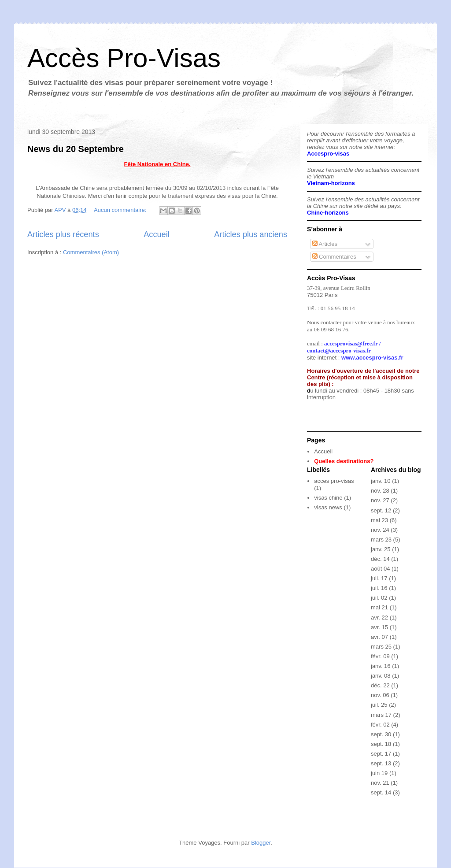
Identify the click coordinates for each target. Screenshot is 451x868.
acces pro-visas (334, 481)
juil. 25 (379, 705)
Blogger (261, 843)
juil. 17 (379, 578)
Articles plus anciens (251, 234)
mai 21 (379, 607)
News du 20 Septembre (76, 149)
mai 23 (379, 520)
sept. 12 (381, 510)
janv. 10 (381, 481)
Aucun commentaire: (121, 210)
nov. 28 (380, 491)
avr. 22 (379, 618)
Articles (325, 244)
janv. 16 (381, 666)
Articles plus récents (63, 234)
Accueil (157, 234)
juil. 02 (379, 598)
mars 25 (381, 647)
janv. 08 (381, 676)
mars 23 (381, 540)
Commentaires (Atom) (91, 252)
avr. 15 (379, 627)
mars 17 (381, 715)
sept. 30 (381, 734)
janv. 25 (381, 549)
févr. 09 (380, 656)
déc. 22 (380, 685)
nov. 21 (380, 783)
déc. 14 (380, 559)
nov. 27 (380, 500)
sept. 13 (381, 763)
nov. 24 (380, 530)
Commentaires (334, 257)
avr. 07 (379, 637)
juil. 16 (379, 588)
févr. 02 (380, 725)
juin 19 (379, 773)
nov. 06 (380, 695)
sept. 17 (381, 754)
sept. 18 (381, 744)
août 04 (380, 569)
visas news (328, 507)
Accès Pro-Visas (124, 58)
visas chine (328, 498)
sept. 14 (381, 792)
